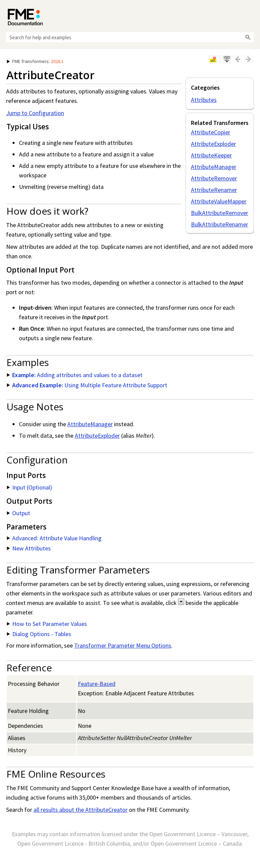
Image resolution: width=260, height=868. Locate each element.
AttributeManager (214, 167)
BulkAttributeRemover (220, 213)
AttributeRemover (214, 178)
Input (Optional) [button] (29, 487)
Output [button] (18, 513)
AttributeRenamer (214, 190)
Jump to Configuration (35, 113)
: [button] (35, 61)
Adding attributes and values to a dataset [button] (75, 375)
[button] (248, 37)
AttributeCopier (211, 132)
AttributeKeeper (211, 155)
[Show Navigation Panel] (250, 15)
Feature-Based (97, 684)
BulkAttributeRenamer (220, 224)
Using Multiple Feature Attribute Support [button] (87, 385)
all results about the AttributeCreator (81, 810)
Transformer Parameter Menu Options (123, 645)
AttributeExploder (213, 144)
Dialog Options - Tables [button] (39, 634)
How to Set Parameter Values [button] (47, 624)
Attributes (204, 100)
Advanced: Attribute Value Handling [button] (54, 538)
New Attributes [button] (29, 548)
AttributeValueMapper (219, 201)
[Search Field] (130, 37)
